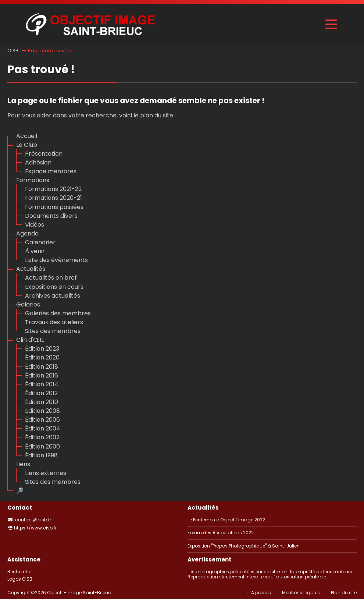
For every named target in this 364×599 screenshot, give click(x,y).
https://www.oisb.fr (35, 528)
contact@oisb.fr (33, 520)
